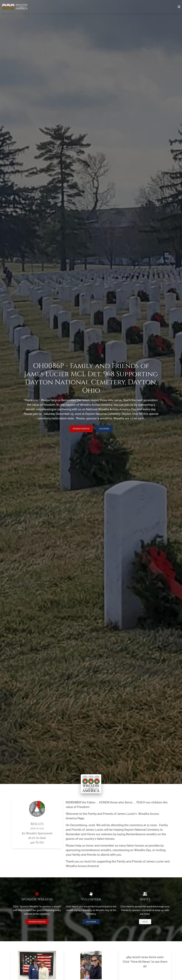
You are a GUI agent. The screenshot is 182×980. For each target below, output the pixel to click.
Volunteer (104, 429)
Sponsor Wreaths (81, 429)
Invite (145, 922)
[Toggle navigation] (179, 7)
